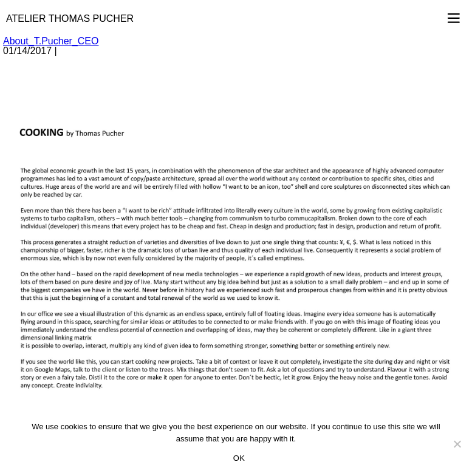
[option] (236, 256)
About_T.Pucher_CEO (51, 41)
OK (239, 458)
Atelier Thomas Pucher (70, 19)
